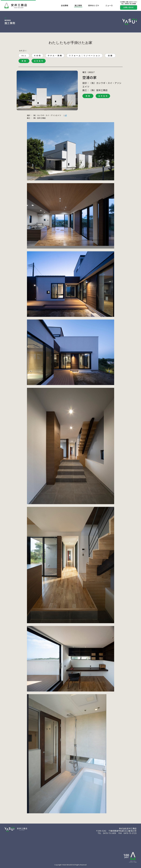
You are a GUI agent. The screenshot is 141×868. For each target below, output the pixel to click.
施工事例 (78, 5)
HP (66, 115)
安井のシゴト (94, 5)
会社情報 (65, 5)
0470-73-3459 (129, 4)
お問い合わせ (129, 7)
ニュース (109, 5)
